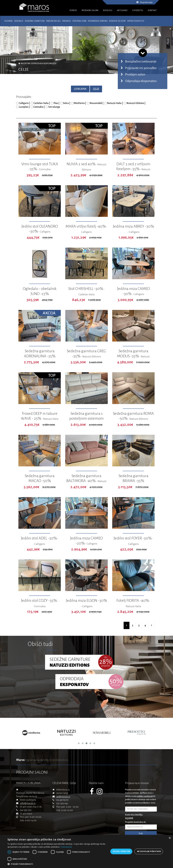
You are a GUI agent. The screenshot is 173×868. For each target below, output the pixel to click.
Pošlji (141, 834)
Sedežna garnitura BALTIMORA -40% (86, 481)
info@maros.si (28, 803)
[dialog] (86, 851)
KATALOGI (108, 10)
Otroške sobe (79, 21)
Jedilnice (19, 21)
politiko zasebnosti (145, 796)
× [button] (170, 838)
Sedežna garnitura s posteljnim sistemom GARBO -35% (86, 419)
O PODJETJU (138, 10)
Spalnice (67, 21)
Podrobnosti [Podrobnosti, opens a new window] (66, 847)
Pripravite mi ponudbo (141, 68)
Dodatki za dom (117, 21)
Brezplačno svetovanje (141, 61)
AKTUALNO (122, 10)
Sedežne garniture (35, 21)
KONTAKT (152, 10)
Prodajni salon (135, 74)
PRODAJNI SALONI (90, 10)
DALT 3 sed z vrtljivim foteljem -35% (133, 169)
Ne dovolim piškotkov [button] (149, 851)
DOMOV (73, 10)
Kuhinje (9, 21)
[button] (58, 864)
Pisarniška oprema (98, 21)
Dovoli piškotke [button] (122, 851)
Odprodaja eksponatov (44, 64)
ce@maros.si (63, 797)
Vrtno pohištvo (136, 21)
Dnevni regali (53, 21)
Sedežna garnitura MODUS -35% (133, 356)
